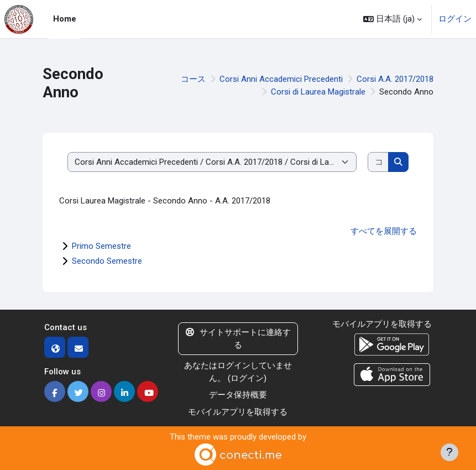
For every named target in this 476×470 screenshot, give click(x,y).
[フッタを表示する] (449, 452)
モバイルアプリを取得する (238, 412)
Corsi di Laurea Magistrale (318, 92)
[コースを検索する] (378, 162)
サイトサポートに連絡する (238, 339)
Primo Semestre (101, 246)
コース (193, 79)
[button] (393, 19)
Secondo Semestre (107, 261)
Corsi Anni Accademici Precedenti (281, 79)
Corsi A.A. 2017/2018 (395, 79)
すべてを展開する (384, 231)
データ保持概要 (238, 395)
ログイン (455, 19)
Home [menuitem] (65, 19)
